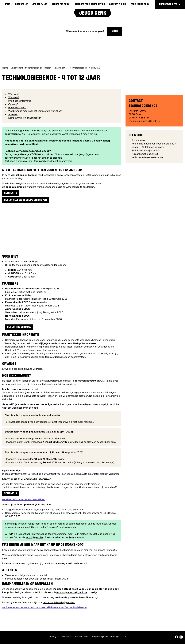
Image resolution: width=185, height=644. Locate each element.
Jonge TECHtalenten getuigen (148, 147)
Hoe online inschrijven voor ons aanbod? (154, 144)
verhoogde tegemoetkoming (51, 534)
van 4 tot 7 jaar (21, 270)
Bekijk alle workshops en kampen (26, 200)
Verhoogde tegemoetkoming (147, 157)
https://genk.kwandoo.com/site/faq (26, 487)
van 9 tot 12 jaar (22, 277)
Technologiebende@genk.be (144, 121)
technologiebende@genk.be (71, 592)
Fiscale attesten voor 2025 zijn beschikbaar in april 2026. (37, 579)
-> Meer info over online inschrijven (24, 499)
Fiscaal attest (139, 140)
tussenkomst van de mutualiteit (90, 524)
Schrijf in (11, 193)
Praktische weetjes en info (146, 150)
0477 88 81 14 (142, 118)
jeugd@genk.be (34, 537)
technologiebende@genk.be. (59, 602)
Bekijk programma (19, 327)
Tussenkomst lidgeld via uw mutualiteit (26, 575)
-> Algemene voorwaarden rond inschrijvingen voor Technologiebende (44, 607)
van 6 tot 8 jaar (22, 273)
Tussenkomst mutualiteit (145, 154)
